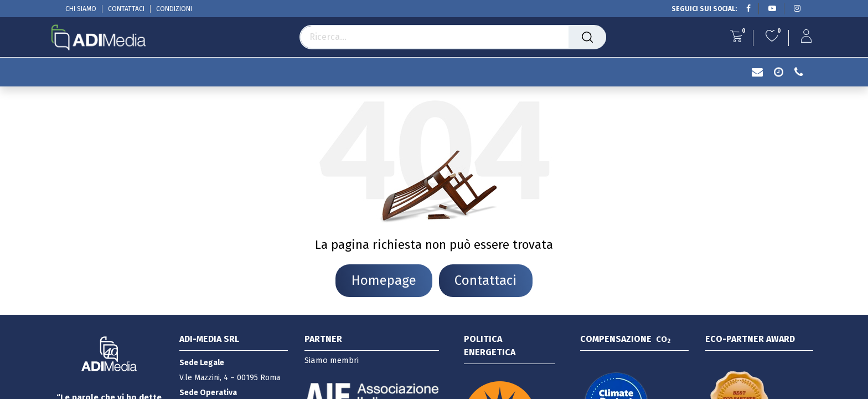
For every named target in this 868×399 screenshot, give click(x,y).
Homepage (384, 280)
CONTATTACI (126, 9)
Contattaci (485, 280)
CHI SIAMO (81, 9)
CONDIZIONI (174, 9)
